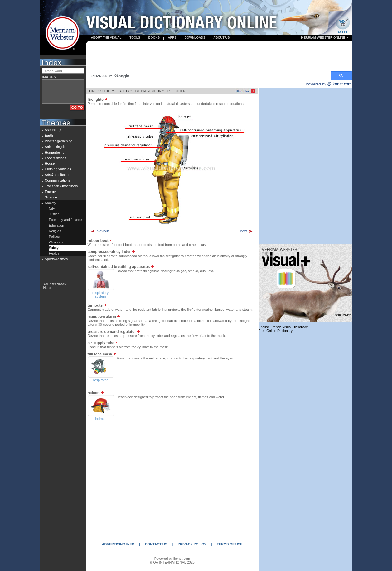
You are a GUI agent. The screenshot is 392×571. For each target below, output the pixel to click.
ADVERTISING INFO (118, 544)
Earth (49, 135)
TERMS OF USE (230, 544)
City (52, 208)
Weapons (56, 242)
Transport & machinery (61, 186)
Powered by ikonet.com (172, 559)
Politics (54, 237)
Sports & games (56, 259)
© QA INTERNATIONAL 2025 (172, 562)
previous (100, 231)
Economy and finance (65, 220)
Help (47, 288)
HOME (92, 91)
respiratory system (100, 295)
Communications (58, 180)
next (247, 231)
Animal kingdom (57, 147)
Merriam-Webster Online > (324, 38)
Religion (55, 231)
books (154, 38)
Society (51, 203)
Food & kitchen (56, 158)
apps (172, 38)
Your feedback (55, 284)
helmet (100, 419)
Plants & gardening (59, 141)
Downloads (195, 38)
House (50, 163)
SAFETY (123, 91)
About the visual (106, 38)
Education (57, 225)
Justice (54, 214)
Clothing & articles (58, 169)
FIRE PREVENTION (147, 91)
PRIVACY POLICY (192, 544)
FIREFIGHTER (175, 91)
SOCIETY (107, 91)
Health (54, 253)
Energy (50, 192)
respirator (100, 380)
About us (221, 38)
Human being (55, 152)
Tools (135, 38)
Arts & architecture (58, 175)
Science (51, 197)
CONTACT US (156, 544)
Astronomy (53, 130)
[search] (206, 76)
